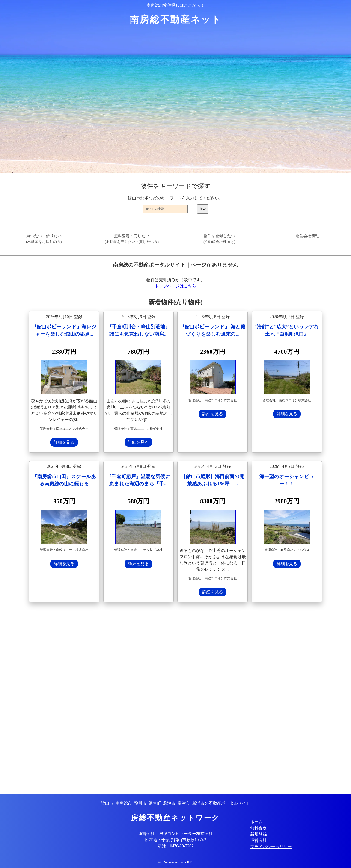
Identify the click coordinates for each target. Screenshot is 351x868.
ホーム (256, 822)
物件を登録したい (219, 239)
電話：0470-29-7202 (175, 846)
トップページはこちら (175, 286)
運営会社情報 (307, 236)
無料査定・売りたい (132, 239)
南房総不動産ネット (176, 19)
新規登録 (259, 834)
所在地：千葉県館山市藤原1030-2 (176, 840)
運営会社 (259, 841)
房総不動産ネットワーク (175, 818)
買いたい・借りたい (44, 239)
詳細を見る (64, 442)
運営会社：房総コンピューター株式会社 (175, 834)
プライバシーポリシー (271, 847)
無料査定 (259, 828)
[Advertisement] (167, 699)
